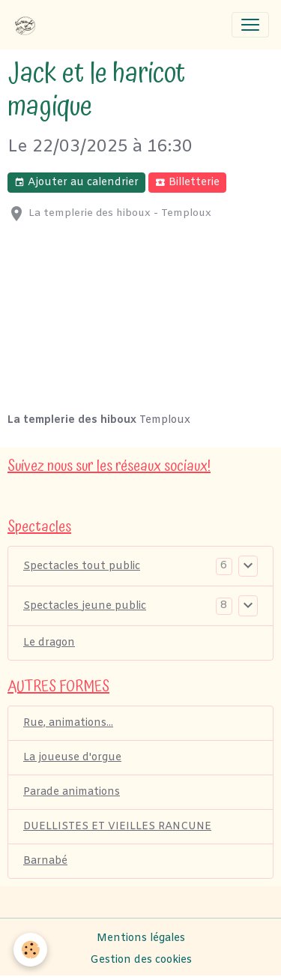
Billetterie (187, 183)
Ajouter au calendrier (76, 183)
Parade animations (72, 792)
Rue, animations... (68, 723)
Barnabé (45, 861)
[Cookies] (30, 950)
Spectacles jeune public (85, 606)
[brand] (28, 25)
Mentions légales (141, 938)
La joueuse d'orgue (72, 758)
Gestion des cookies (141, 960)
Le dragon (49, 643)
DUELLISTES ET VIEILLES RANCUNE (117, 827)
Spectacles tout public (82, 566)
